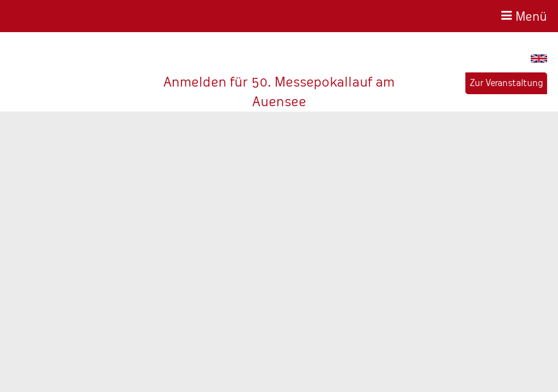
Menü (531, 15)
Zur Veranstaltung (506, 83)
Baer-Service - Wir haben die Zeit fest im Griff (64, 16)
